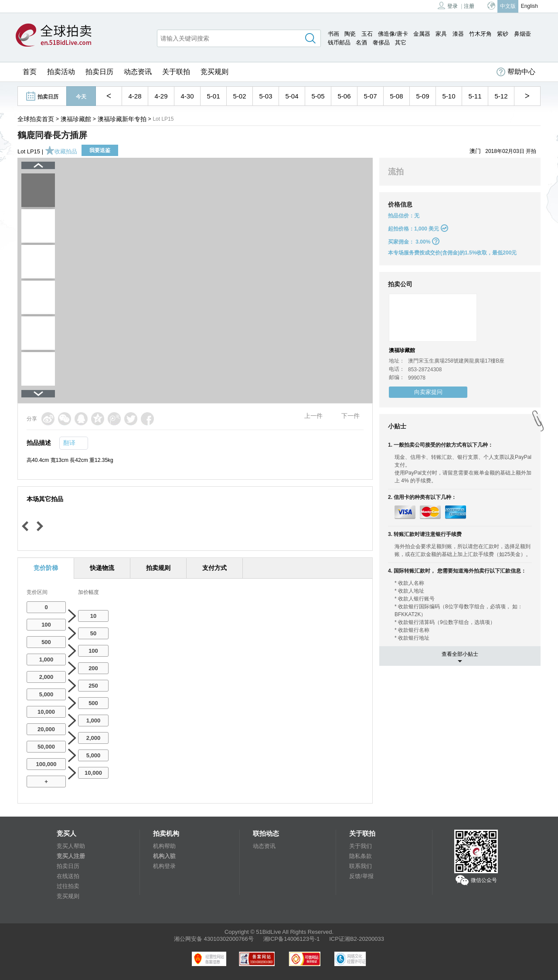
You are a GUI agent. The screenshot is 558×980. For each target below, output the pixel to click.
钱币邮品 (339, 42)
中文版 (508, 6)
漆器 (458, 34)
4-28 (135, 96)
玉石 (367, 34)
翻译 (69, 443)
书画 (333, 34)
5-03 (265, 96)
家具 (441, 34)
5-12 (501, 96)
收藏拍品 (61, 151)
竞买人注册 (71, 856)
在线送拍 (68, 876)
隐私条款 (361, 856)
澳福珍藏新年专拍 (122, 119)
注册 (469, 6)
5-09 (422, 96)
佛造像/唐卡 (393, 34)
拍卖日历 (99, 72)
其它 (401, 42)
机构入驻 (164, 856)
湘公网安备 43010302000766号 (214, 939)
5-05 (318, 96)
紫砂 (503, 34)
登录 (448, 5)
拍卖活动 (61, 72)
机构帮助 (164, 846)
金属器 (422, 34)
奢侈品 (381, 42)
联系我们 (361, 866)
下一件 (350, 416)
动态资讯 (138, 72)
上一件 (313, 416)
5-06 (344, 96)
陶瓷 (350, 34)
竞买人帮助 (71, 846)
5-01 (213, 96)
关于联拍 (176, 72)
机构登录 (164, 866)
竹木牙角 (480, 34)
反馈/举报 (361, 876)
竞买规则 (214, 72)
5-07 (370, 96)
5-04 (292, 96)
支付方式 (214, 568)
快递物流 (102, 568)
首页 (30, 72)
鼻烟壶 (522, 34)
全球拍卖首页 (36, 119)
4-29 (161, 96)
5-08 (396, 96)
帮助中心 (516, 72)
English (529, 6)
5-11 (475, 96)
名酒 (361, 42)
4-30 (187, 96)
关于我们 (361, 846)
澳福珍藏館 (76, 119)
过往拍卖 (68, 886)
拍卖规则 (158, 568)
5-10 (449, 96)
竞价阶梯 (46, 568)
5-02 (239, 96)
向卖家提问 (428, 392)
